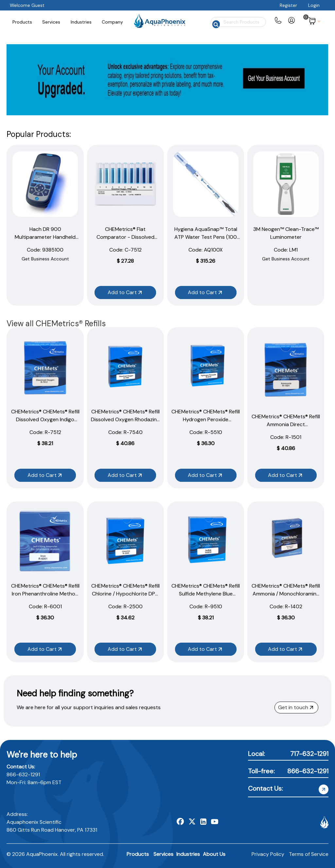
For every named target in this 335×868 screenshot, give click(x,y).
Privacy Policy (268, 854)
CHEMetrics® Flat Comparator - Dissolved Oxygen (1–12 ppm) (125, 237)
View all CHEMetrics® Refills (56, 323)
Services (163, 854)
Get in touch (296, 707)
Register (288, 5)
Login (314, 5)
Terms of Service (309, 854)
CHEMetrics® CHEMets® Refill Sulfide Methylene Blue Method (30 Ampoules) (206, 594)
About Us (214, 854)
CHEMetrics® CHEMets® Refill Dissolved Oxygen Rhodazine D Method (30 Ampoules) (125, 419)
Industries (188, 854)
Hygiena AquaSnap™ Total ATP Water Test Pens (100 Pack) (206, 237)
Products (138, 854)
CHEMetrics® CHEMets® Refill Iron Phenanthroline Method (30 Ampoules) (45, 594)
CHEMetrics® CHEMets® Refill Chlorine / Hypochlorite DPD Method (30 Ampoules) (125, 594)
